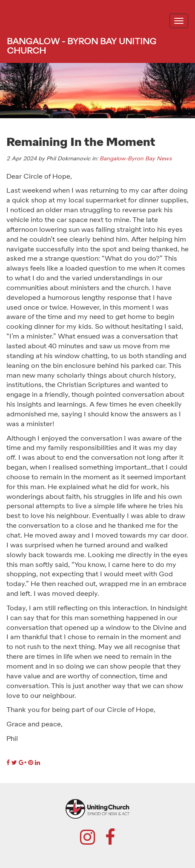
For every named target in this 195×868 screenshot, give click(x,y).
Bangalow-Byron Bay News (136, 159)
